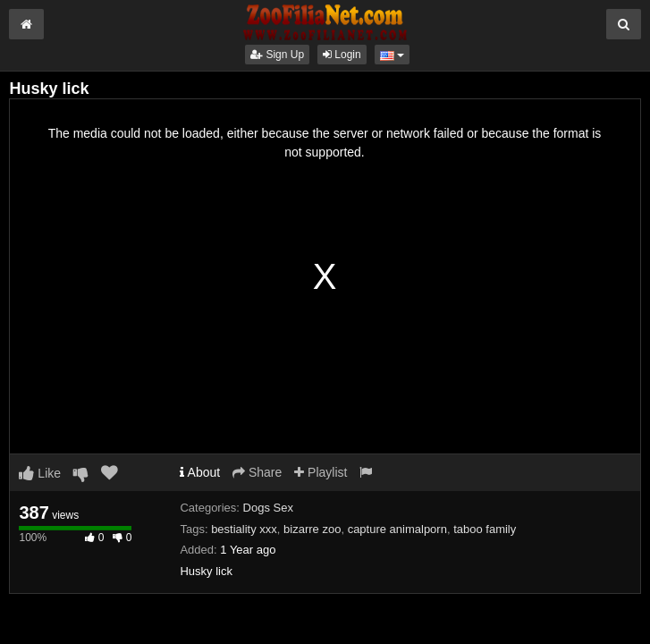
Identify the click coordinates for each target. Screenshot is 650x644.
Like (40, 473)
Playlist (321, 472)
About (200, 472)
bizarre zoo (312, 529)
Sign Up (277, 55)
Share (257, 472)
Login (342, 55)
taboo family (485, 529)
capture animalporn (397, 529)
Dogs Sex (268, 508)
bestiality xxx (244, 529)
